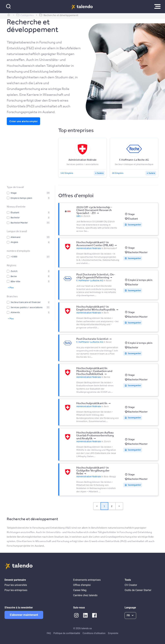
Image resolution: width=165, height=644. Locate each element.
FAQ (49, 633)
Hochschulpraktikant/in (92, 403)
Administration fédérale (89, 248)
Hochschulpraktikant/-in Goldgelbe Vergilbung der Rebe (93, 470)
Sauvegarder (134, 225)
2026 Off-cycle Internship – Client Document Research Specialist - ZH (94, 210)
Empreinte (113, 633)
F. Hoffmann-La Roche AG (90, 280)
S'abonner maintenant (24, 615)
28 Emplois (118, 173)
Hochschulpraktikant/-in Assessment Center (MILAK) (95, 244)
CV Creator (131, 585)
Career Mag (80, 590)
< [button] (97, 506)
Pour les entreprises (16, 590)
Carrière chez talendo (85, 595)
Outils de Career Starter (138, 590)
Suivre (100, 173)
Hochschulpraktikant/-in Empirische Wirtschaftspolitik (96, 308)
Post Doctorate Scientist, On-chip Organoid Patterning (96, 276)
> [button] (119, 506)
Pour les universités (16, 585)
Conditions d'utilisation (94, 633)
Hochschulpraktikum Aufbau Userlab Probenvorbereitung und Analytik (95, 435)
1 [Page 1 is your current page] (104, 506)
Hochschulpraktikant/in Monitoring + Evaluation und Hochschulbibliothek (94, 371)
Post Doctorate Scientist (92, 339)
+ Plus (11, 287)
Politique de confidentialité (67, 633)
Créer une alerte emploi (23, 121)
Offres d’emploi (82, 585)
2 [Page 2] (112, 506)
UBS (78, 216)
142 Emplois (67, 173)
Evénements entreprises (87, 580)
